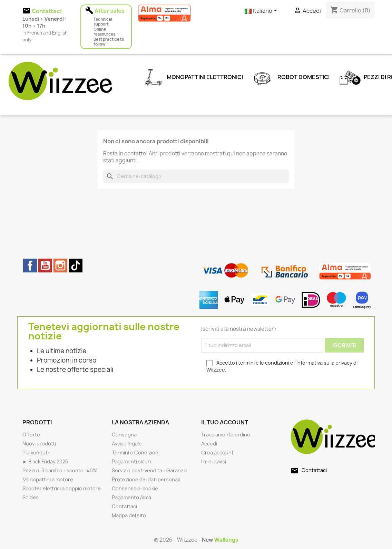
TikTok (76, 266)
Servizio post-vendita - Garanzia (150, 470)
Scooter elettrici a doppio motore (62, 488)
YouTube (45, 266)
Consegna (124, 435)
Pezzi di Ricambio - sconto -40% (60, 470)
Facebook (30, 266)
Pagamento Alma (131, 497)
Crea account (217, 452)
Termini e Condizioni (136, 452)
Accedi (209, 444)
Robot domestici (290, 76)
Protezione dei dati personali (146, 479)
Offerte (31, 435)
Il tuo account (225, 422)
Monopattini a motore (48, 479)
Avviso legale (127, 444)
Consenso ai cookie (135, 488)
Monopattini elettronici (191, 76)
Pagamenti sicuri (131, 461)
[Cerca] (196, 176)
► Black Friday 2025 (45, 461)
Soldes (31, 497)
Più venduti (36, 452)
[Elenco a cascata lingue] (262, 11)
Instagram (60, 266)
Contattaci (124, 506)
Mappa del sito (129, 515)
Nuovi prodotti (39, 444)
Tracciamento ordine (226, 435)
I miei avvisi (214, 461)
